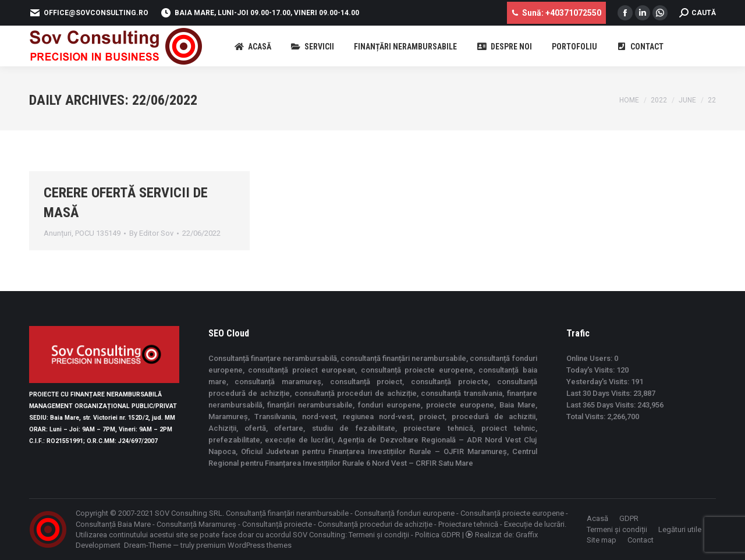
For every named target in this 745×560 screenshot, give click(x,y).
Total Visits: (587, 417)
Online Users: (590, 358)
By (151, 233)
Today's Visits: (591, 370)
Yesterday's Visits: (599, 382)
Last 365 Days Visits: (602, 405)
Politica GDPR (438, 535)
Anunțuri (58, 233)
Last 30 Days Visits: (600, 393)
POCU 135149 (98, 233)
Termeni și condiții (379, 535)
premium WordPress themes (244, 545)
